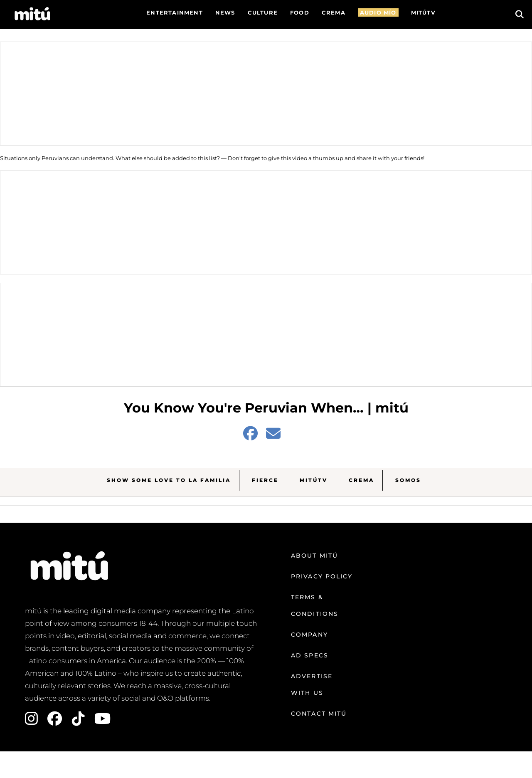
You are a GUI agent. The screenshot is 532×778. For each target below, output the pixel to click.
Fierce (265, 480)
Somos (408, 480)
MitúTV (314, 480)
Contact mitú (319, 714)
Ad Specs (310, 655)
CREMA (334, 12)
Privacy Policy (322, 576)
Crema (361, 480)
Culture (263, 12)
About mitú (314, 556)
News (225, 12)
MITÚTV (423, 12)
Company (309, 635)
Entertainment (175, 12)
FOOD (300, 12)
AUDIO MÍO (378, 12)
